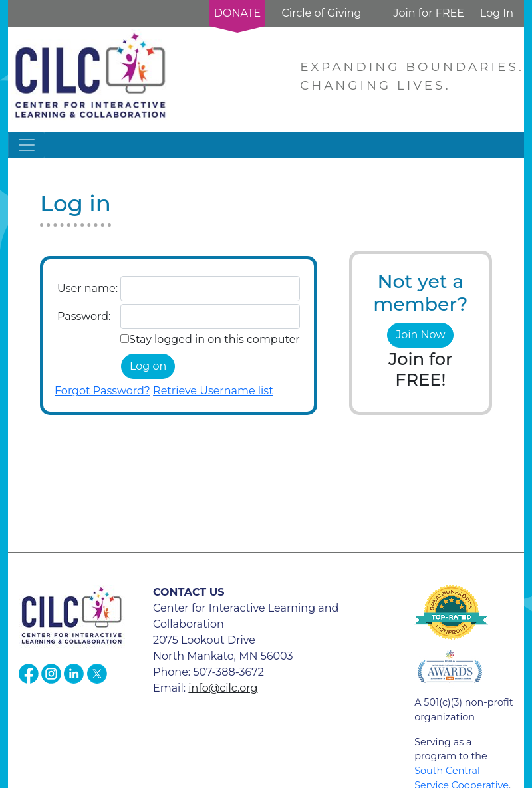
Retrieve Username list (213, 391)
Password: (84, 316)
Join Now (420, 335)
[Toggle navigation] (27, 145)
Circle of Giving (321, 13)
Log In (497, 13)
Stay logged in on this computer (214, 339)
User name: (87, 288)
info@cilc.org (223, 688)
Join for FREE (428, 13)
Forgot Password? (102, 391)
